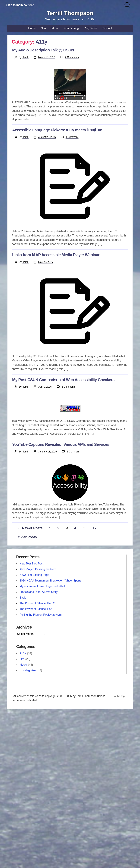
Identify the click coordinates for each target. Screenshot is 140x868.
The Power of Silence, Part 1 (37, 610)
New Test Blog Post (31, 564)
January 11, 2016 (48, 452)
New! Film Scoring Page (34, 576)
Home (32, 28)
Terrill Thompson (70, 13)
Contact (107, 28)
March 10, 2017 (47, 57)
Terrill (25, 57)
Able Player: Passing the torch (38, 570)
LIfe (22, 660)
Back (23, 599)
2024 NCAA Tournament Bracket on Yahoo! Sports (50, 582)
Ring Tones (91, 28)
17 (102, 529)
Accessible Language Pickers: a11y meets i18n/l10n (57, 130)
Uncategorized (28, 671)
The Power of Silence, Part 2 (37, 604)
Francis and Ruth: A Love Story (38, 593)
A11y (23, 654)
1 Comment (73, 137)
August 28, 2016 (47, 137)
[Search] (127, 5)
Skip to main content (20, 5)
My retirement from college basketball (42, 587)
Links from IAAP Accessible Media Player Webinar (56, 255)
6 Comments (69, 387)
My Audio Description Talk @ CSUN (43, 50)
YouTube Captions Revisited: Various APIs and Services (61, 445)
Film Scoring (71, 28)
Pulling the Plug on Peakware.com (41, 616)
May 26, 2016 (46, 262)
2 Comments (73, 57)
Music (55, 28)
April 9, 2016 (45, 387)
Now (43, 28)
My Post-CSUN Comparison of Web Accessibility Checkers (63, 380)
